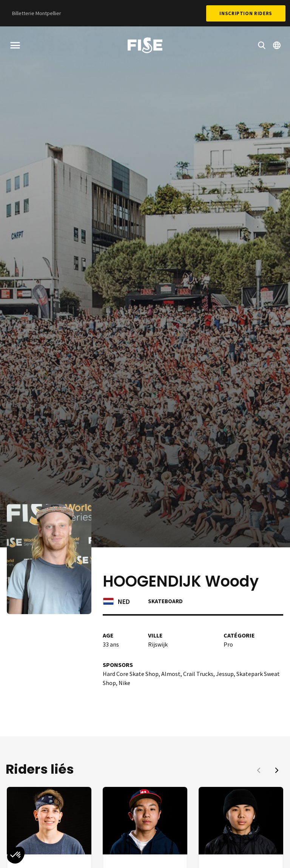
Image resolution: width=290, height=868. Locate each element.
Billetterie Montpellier (37, 13)
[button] (277, 770)
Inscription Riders (246, 13)
